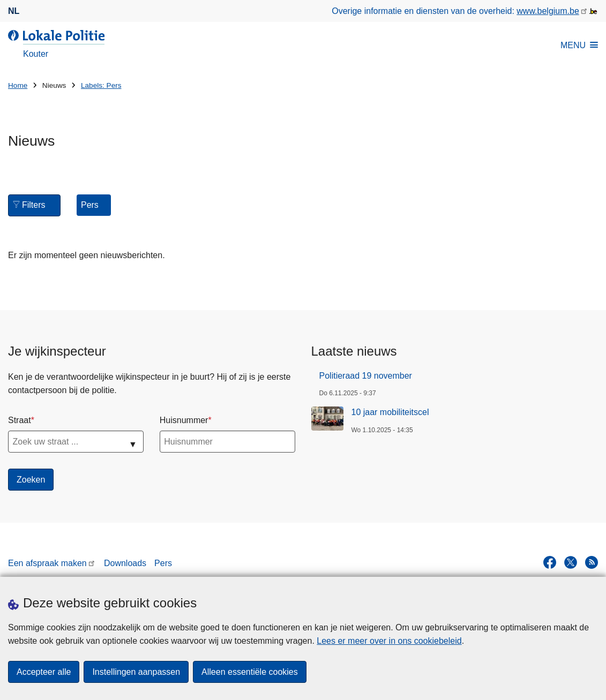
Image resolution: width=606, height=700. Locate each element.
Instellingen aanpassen (136, 672)
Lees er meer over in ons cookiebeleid (389, 641)
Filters (30, 204)
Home (18, 85)
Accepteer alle (44, 672)
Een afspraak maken (47, 563)
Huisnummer (184, 420)
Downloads (125, 563)
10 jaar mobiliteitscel (390, 412)
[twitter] (571, 562)
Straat (20, 420)
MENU (579, 45)
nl (14, 11)
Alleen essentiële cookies (250, 672)
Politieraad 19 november (366, 376)
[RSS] (592, 562)
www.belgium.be (548, 11)
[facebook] (550, 562)
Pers (163, 563)
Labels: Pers (101, 85)
